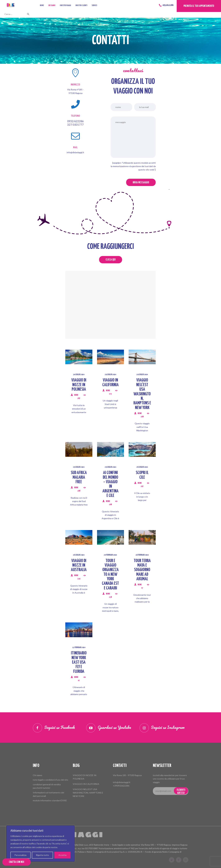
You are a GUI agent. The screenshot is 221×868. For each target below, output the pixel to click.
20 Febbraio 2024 (110, 555)
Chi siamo (37, 775)
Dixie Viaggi (68, 835)
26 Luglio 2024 (142, 467)
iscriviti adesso (181, 791)
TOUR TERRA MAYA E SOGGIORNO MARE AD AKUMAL (142, 570)
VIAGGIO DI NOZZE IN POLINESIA (79, 385)
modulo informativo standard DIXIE (50, 800)
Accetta (62, 855)
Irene (76, 395)
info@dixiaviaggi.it (122, 782)
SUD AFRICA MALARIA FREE (79, 477)
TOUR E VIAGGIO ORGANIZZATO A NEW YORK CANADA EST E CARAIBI (110, 575)
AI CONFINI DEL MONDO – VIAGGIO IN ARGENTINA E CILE (110, 484)
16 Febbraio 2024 (142, 555)
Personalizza (20, 855)
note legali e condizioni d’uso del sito (50, 780)
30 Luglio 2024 (79, 375)
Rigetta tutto (42, 855)
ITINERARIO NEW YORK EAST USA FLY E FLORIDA (79, 662)
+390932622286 (121, 786)
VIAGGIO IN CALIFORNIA (110, 383)
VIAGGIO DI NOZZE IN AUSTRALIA (79, 565)
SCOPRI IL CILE (142, 475)
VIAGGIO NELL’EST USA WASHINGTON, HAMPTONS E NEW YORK (142, 394)
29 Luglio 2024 (110, 375)
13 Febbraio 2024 (79, 648)
